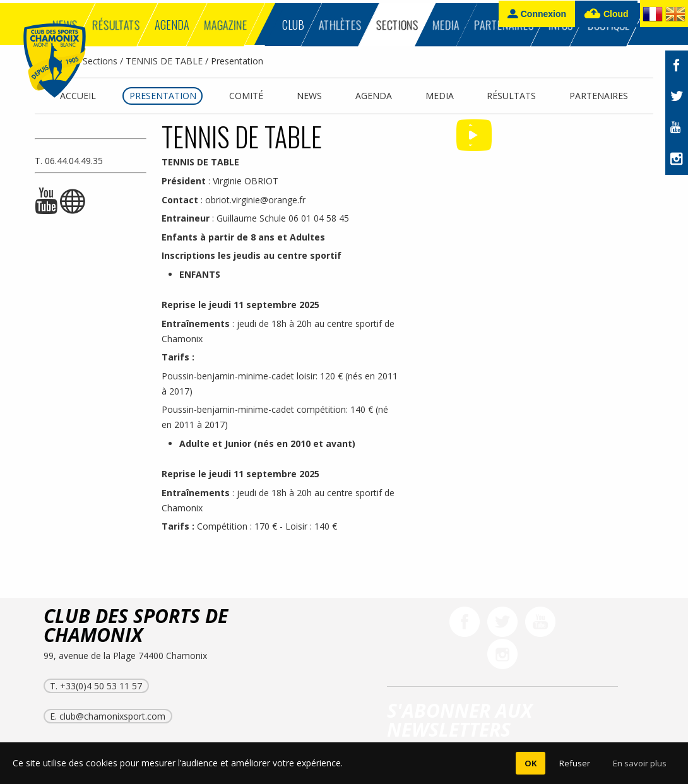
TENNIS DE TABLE (164, 61)
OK (531, 763)
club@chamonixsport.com (112, 716)
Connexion (537, 14)
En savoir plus (640, 763)
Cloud (606, 14)
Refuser (575, 763)
